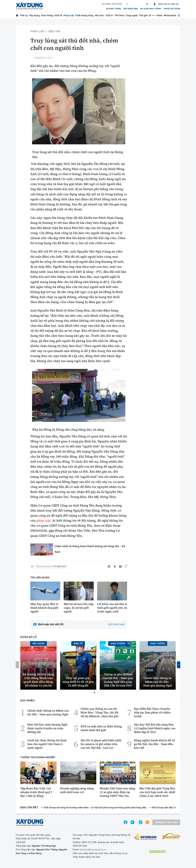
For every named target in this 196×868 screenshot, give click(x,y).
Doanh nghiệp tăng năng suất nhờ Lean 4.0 (77, 790)
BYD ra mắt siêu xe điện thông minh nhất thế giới (101, 728)
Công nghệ (131, 15)
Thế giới (143, 15)
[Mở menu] (179, 15)
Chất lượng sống (84, 15)
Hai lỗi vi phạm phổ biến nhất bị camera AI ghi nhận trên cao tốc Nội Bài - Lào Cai (101, 744)
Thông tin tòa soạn (166, 822)
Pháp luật (69, 15)
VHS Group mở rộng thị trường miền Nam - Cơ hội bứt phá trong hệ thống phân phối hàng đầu (95, 807)
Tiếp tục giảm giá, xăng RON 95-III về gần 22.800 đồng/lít (78, 682)
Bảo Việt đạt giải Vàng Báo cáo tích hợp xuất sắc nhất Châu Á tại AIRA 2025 (157, 792)
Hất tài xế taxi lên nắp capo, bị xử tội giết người (79, 608)
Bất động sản (131, 9)
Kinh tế (58, 15)
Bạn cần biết (29, 808)
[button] (94, 693)
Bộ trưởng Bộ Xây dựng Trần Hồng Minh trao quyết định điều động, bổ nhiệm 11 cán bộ (38, 680)
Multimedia (170, 15)
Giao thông (47, 15)
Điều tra (54, 31)
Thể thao (119, 15)
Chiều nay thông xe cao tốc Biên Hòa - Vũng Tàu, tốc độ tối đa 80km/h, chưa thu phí (99, 712)
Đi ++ (152, 15)
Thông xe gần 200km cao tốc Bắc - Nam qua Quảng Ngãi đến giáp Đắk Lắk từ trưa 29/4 (118, 680)
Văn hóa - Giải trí (104, 15)
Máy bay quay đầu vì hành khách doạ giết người (44, 608)
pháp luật (44, 521)
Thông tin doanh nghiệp (38, 757)
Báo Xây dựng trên (51, 567)
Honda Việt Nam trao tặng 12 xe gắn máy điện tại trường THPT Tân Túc (117, 792)
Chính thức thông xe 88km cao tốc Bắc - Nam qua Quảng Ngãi (158, 682)
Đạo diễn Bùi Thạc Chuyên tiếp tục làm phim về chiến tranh (152, 712)
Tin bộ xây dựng (172, 9)
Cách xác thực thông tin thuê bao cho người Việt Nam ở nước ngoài (47, 744)
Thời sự (24, 15)
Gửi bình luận (116, 624)
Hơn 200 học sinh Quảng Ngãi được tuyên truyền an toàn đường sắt (47, 728)
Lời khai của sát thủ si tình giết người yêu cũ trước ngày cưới (112, 608)
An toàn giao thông (151, 9)
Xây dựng (34, 15)
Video (159, 15)
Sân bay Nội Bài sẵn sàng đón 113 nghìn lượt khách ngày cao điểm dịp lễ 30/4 (155, 728)
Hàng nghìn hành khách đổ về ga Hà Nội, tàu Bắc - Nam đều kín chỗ (154, 744)
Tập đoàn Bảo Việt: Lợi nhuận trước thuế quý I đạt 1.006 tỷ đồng (36, 792)
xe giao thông (114, 9)
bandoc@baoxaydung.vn (93, 849)
